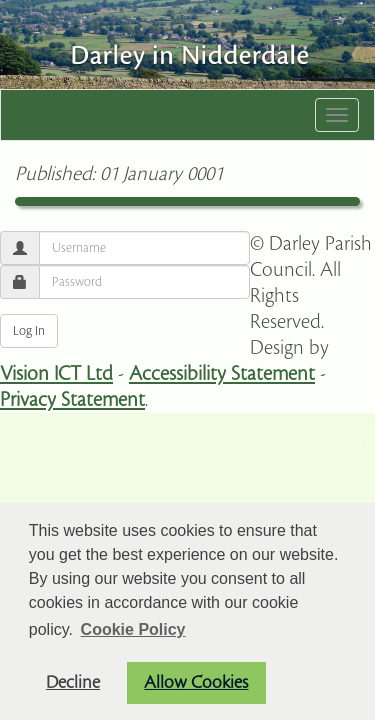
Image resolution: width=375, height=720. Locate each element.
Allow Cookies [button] (196, 682)
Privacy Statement (72, 400)
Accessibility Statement (222, 374)
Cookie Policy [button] (133, 629)
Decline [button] (73, 682)
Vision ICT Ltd (56, 374)
